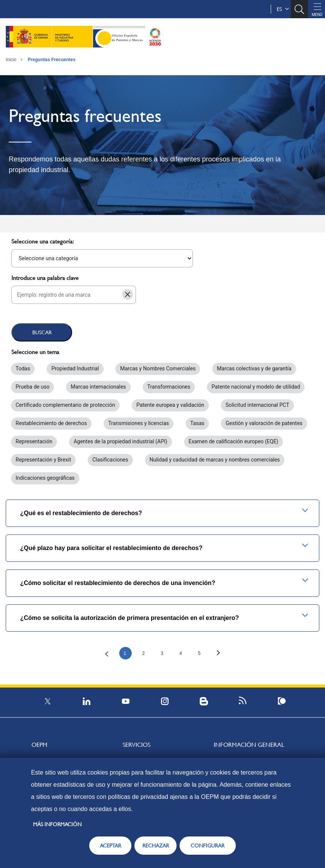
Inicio (11, 60)
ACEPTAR (110, 846)
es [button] (283, 9)
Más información (57, 824)
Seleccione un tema (35, 352)
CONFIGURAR (207, 846)
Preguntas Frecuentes (52, 60)
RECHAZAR (156, 846)
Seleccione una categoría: (43, 241)
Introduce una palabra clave (45, 278)
